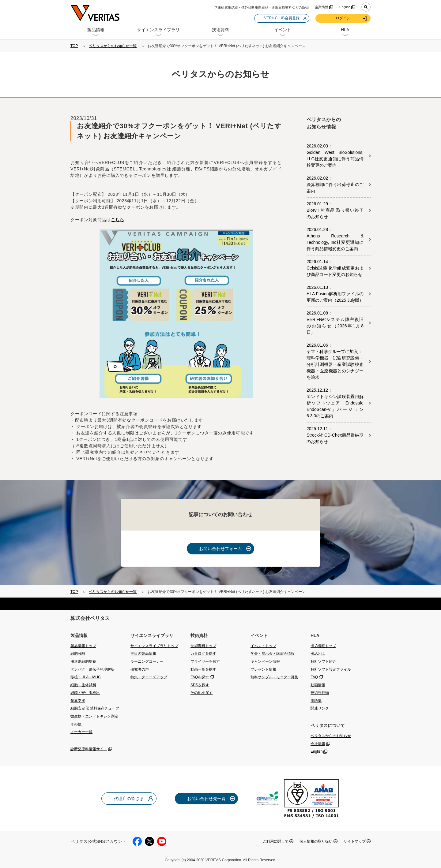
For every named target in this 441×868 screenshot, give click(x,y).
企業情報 (322, 7)
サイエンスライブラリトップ (154, 646)
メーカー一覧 (81, 732)
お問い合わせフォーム (221, 549)
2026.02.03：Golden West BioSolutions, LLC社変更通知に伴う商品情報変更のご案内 (335, 156)
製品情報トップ (83, 646)
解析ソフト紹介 (323, 661)
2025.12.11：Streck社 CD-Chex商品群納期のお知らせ (335, 435)
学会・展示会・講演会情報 (273, 654)
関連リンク (320, 708)
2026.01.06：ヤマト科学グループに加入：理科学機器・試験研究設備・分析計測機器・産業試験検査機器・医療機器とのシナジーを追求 (335, 361)
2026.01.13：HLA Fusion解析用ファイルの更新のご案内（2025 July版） (335, 294)
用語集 (316, 701)
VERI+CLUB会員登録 (282, 18)
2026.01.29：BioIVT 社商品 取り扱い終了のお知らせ (335, 210)
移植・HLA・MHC (86, 677)
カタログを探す (203, 654)
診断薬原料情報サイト (89, 749)
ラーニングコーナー (147, 661)
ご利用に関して (276, 841)
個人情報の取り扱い (316, 841)
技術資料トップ (203, 646)
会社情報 (318, 744)
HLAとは (318, 654)
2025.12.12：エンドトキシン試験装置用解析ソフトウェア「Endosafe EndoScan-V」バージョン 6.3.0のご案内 (335, 403)
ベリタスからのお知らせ (331, 736)
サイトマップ (355, 841)
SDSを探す (200, 685)
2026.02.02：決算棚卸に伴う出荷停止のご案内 (335, 184)
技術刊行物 (320, 693)
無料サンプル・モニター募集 (274, 677)
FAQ (314, 677)
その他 (76, 724)
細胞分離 (78, 654)
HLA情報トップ (323, 646)
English (345, 7)
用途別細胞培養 (83, 661)
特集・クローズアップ (149, 677)
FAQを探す (200, 677)
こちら (118, 220)
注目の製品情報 (143, 654)
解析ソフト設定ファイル (331, 669)
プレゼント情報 (263, 669)
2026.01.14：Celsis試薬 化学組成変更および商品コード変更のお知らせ (335, 268)
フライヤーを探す (205, 661)
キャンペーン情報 (265, 661)
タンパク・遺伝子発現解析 (92, 669)
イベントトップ (263, 646)
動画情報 (318, 685)
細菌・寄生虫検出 (85, 693)
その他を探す (202, 693)
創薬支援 (78, 701)
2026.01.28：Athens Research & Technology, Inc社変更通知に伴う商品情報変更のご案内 (335, 239)
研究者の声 (140, 669)
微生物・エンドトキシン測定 (94, 716)
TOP (74, 46)
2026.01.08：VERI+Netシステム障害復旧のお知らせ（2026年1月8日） (335, 323)
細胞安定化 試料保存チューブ (95, 708)
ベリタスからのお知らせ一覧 (113, 46)
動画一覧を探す (203, 669)
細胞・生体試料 (83, 685)
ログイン (343, 18)
